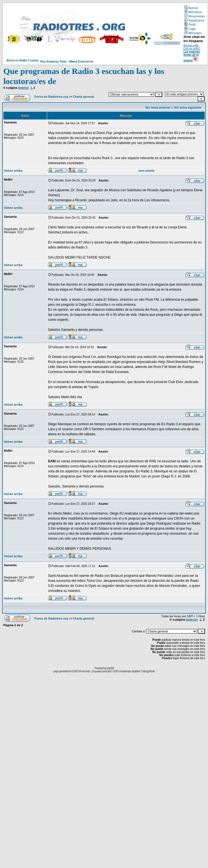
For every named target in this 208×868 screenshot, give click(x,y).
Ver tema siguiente (188, 107)
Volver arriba (13, 171)
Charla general (83, 97)
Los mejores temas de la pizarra (192, 56)
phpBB (110, 668)
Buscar (191, 8)
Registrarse (194, 20)
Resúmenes (195, 16)
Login (190, 29)
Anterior (23, 88)
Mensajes (193, 33)
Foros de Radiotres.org (51, 97)
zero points (146, 171)
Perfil (190, 25)
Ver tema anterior (158, 107)
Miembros (193, 12)
